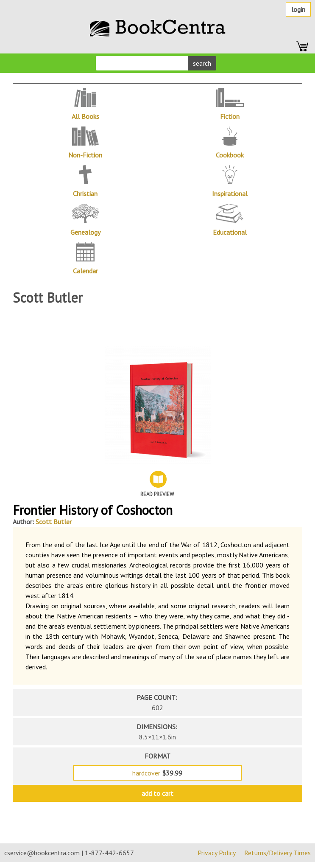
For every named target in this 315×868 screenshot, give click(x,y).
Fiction (230, 116)
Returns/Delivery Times (277, 853)
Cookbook (230, 155)
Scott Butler (54, 522)
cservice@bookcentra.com (42, 853)
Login (298, 9)
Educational (230, 232)
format (157, 756)
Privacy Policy (217, 853)
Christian (85, 194)
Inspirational (230, 194)
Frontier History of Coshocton (93, 510)
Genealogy (85, 232)
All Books (85, 116)
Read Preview (157, 494)
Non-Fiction (85, 155)
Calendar (85, 271)
